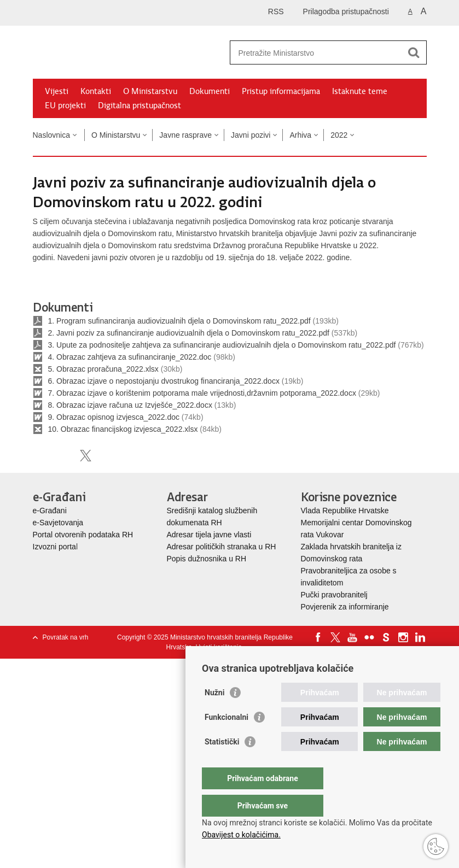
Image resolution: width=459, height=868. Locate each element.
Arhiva (300, 135)
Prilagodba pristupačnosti (346, 11)
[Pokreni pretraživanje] (414, 52)
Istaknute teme (360, 91)
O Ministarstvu (150, 91)
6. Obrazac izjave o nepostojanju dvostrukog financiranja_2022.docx (164, 381)
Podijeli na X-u (86, 456)
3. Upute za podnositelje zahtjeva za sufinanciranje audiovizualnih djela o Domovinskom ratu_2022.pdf (222, 345)
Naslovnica (51, 135)
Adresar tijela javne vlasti (209, 535)
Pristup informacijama (281, 91)
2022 (339, 135)
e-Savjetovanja (58, 523)
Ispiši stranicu (39, 456)
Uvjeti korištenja (219, 647)
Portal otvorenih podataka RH (83, 535)
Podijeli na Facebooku (62, 456)
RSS (276, 11)
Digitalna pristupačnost (140, 105)
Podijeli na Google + (109, 456)
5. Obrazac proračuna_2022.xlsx (103, 369)
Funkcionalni (226, 739)
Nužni (214, 714)
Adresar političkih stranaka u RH (222, 547)
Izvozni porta (54, 547)
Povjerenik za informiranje (345, 607)
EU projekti (65, 105)
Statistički (222, 764)
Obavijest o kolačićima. (241, 835)
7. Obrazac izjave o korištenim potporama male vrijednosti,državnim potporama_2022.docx (202, 393)
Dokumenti (210, 91)
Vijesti (57, 91)
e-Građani (50, 511)
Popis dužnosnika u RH (207, 559)
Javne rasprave (185, 135)
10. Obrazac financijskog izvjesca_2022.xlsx (123, 429)
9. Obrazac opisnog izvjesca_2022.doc (114, 417)
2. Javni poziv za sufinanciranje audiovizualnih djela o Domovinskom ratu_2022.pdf (189, 333)
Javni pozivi (251, 135)
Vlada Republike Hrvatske (346, 511)
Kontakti (96, 91)
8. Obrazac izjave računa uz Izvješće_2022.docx (130, 405)
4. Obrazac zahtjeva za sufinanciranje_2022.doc (130, 357)
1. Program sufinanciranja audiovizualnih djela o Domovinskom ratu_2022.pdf (179, 321)
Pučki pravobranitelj (334, 595)
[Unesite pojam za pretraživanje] (316, 53)
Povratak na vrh (66, 637)
